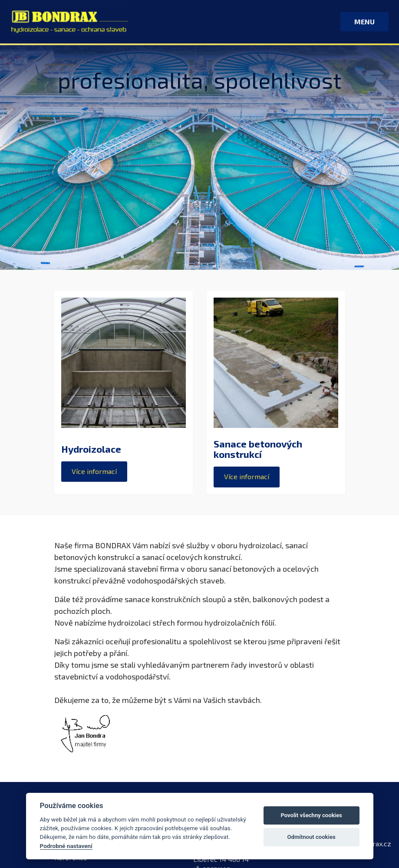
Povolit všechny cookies (311, 815)
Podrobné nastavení (66, 846)
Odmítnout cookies (311, 837)
